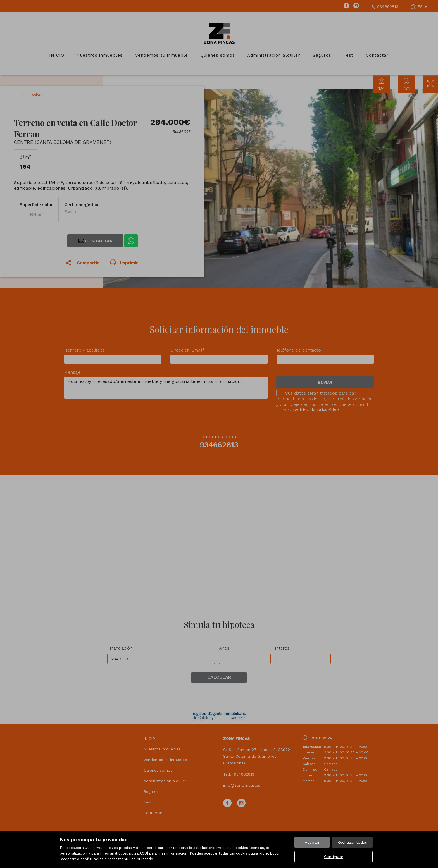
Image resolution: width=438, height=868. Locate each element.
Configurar (334, 857)
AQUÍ (144, 853)
